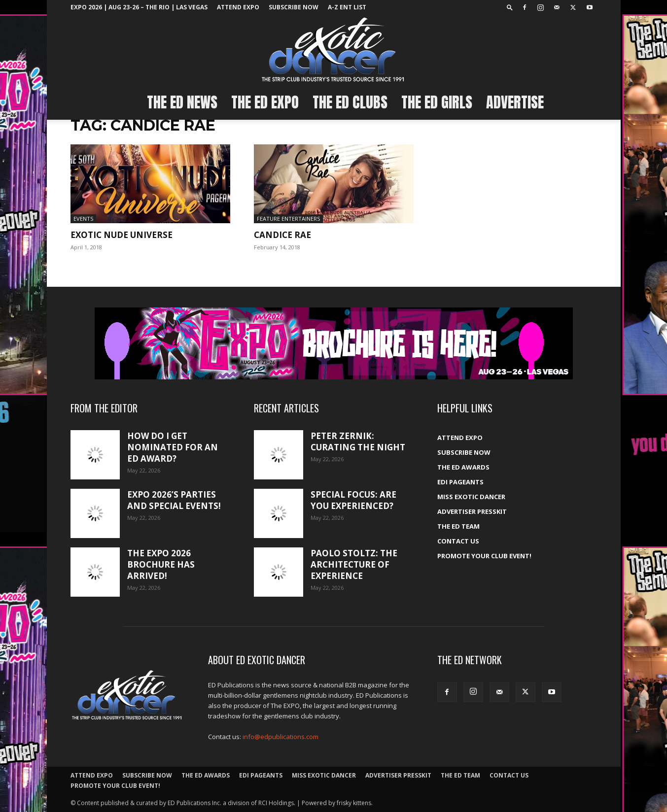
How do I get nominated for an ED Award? (173, 447)
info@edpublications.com (281, 737)
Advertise (515, 102)
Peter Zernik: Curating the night (358, 441)
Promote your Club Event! (484, 556)
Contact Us (458, 541)
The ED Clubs (350, 102)
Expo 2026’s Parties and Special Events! (174, 500)
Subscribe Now (294, 7)
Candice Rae (282, 235)
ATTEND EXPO (238, 7)
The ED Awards (463, 467)
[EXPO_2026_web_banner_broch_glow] (334, 343)
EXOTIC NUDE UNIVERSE (122, 235)
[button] (510, 7)
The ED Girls (437, 102)
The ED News (182, 102)
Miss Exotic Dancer (471, 497)
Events (83, 219)
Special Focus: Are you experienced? (353, 500)
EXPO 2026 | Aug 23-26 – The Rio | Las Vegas (139, 7)
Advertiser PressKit (472, 511)
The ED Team (458, 526)
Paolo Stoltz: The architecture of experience (354, 564)
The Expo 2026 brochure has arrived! (161, 564)
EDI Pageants (460, 482)
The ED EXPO (265, 102)
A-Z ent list (347, 7)
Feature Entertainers (288, 219)
